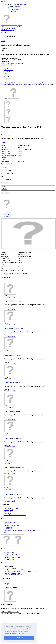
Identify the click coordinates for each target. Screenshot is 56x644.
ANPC (6, 532)
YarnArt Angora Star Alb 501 (12, 411)
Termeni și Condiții (10, 522)
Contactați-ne (8, 527)
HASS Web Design (42, 613)
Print (6, 167)
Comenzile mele (9, 553)
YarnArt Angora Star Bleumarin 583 (14, 467)
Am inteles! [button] (19, 638)
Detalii (6, 213)
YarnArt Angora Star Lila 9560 (13, 494)
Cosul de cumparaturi (15, 10)
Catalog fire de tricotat (11, 508)
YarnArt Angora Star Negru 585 (13, 438)
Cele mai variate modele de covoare (15, 515)
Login (15, 5)
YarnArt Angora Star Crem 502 (13, 355)
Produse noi (8, 512)
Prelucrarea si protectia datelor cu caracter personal (20, 530)
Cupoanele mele (9, 559)
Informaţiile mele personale (13, 558)
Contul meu (12, 8)
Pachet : (5, 187)
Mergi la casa (12, 11)
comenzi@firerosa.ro (15, 575)
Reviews (7, 216)
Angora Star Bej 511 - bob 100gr (13, 301)
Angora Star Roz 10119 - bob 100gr (14, 328)
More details (4, 142)
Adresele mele (9, 556)
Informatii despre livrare (12, 525)
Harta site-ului (9, 529)
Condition (4, 135)
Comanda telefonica (14, 6)
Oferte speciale (9, 510)
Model (3, 132)
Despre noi (8, 524)
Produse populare (10, 513)
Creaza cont (23, 5)
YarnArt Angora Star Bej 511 (12, 383)
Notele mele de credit (11, 554)
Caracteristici (8, 214)
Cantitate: (4, 183)
